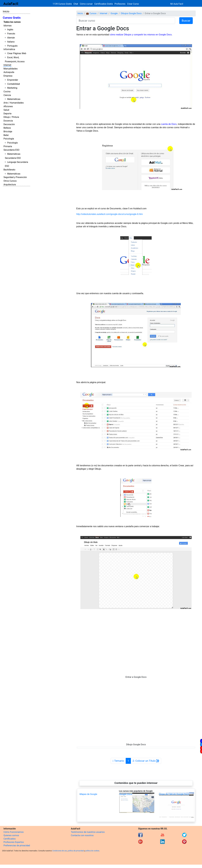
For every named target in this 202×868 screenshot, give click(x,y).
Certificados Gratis (104, 4)
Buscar (186, 21)
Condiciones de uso (60, 851)
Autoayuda (9, 72)
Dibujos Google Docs (131, 13)
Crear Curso (133, 4)
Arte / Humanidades (14, 103)
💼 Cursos (91, 13)
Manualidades (11, 69)
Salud (6, 110)
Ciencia (7, 95)
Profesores (120, 4)
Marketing (12, 88)
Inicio (6, 11)
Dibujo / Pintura (11, 117)
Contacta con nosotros (82, 835)
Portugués (12, 46)
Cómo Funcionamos (14, 832)
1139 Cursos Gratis (63, 4)
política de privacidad (76, 851)
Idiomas (8, 26)
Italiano (11, 42)
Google (114, 13)
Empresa (8, 76)
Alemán (11, 38)
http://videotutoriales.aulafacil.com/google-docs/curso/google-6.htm (110, 214)
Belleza (7, 128)
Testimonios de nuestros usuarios (88, 832)
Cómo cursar (86, 4)
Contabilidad (13, 84)
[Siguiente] (146, 761)
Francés (11, 34)
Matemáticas (14, 99)
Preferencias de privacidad (17, 845)
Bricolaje (8, 132)
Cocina (7, 92)
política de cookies (92, 851)
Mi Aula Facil (177, 4)
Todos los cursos (12, 22)
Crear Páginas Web (17, 53)
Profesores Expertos (14, 842)
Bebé (6, 135)
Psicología (9, 139)
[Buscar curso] (126, 21)
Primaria (8, 146)
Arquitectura (10, 185)
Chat (76, 4)
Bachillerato (9, 170)
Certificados (10, 839)
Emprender (13, 80)
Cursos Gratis (12, 18)
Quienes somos (11, 835)
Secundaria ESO (11, 150)
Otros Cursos (10, 181)
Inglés (10, 30)
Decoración (9, 124)
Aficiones (8, 106)
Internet (7, 65)
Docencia (8, 121)
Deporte (8, 114)
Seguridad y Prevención (15, 177)
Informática (9, 49)
